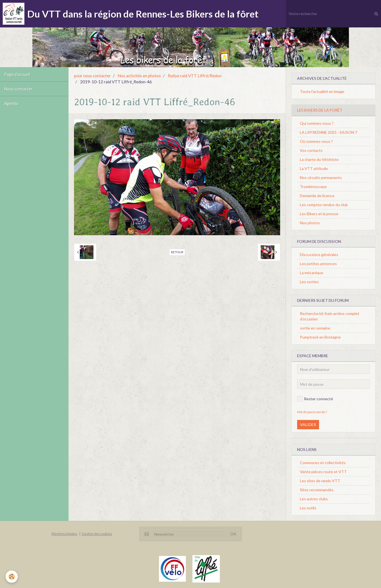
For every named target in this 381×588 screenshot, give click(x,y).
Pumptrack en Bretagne (320, 337)
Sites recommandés (317, 490)
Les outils (308, 508)
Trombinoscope (313, 187)
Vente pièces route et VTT (323, 472)
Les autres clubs (314, 499)
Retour (177, 252)
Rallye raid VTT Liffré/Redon (195, 76)
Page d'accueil (17, 74)
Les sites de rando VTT (320, 481)
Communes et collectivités (323, 463)
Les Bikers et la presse (319, 214)
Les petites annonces (318, 264)
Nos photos (310, 223)
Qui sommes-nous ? (317, 123)
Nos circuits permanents (321, 177)
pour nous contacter (92, 76)
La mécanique (312, 273)
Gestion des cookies (97, 534)
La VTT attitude (314, 168)
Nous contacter (18, 89)
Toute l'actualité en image (322, 91)
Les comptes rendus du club (324, 205)
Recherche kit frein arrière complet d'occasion (330, 316)
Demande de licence (317, 196)
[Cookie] (12, 577)
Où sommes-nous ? (316, 141)
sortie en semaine (315, 328)
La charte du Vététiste (319, 159)
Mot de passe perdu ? (312, 412)
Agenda (11, 103)
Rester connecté (315, 399)
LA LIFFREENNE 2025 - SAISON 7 (329, 132)
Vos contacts (311, 150)
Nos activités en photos (139, 76)
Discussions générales (319, 255)
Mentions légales (64, 534)
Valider (308, 424)
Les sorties (309, 282)
